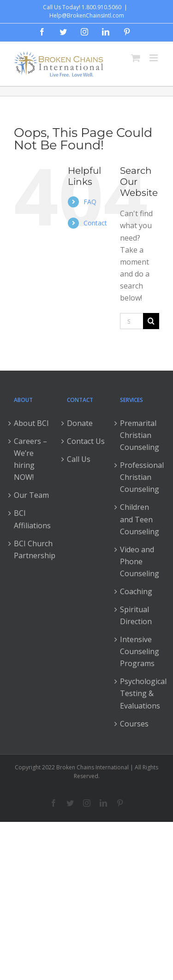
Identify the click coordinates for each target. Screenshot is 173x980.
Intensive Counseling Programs (140, 651)
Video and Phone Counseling (140, 561)
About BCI (31, 423)
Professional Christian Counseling (140, 477)
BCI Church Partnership (33, 549)
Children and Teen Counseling (140, 519)
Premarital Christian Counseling (140, 435)
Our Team (31, 495)
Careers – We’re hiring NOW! (30, 459)
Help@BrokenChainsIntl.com (87, 15)
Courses (134, 724)
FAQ (90, 202)
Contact (95, 223)
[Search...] (131, 321)
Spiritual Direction (136, 615)
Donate (80, 423)
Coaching (136, 591)
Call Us (79, 459)
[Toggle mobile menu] (154, 58)
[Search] (151, 321)
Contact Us (86, 441)
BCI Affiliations (32, 519)
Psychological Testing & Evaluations (140, 693)
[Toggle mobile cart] (136, 58)
